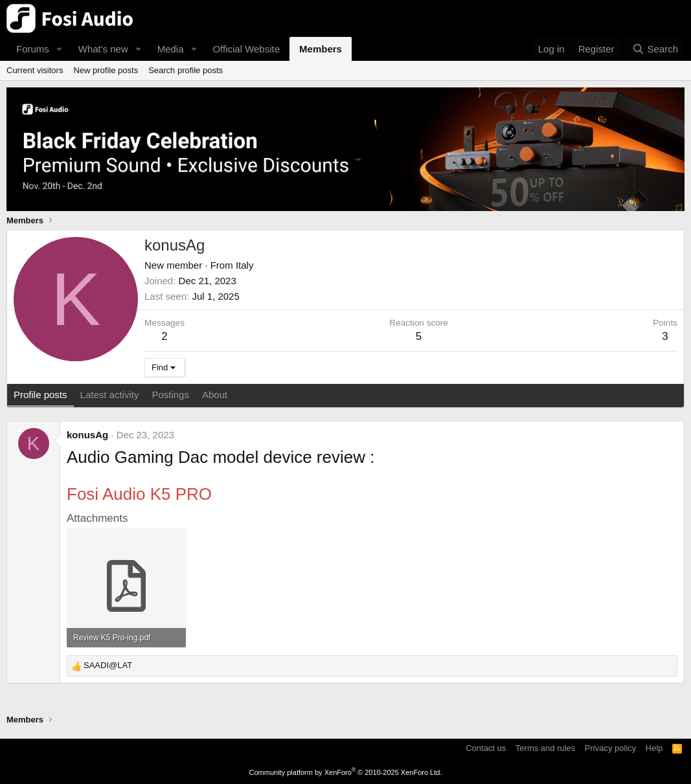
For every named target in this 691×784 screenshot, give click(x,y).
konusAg (87, 435)
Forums (33, 49)
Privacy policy (610, 748)
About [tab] (215, 395)
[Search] (655, 49)
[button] (60, 49)
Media (171, 49)
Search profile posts (186, 70)
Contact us (486, 748)
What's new (103, 49)
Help (654, 748)
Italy (245, 265)
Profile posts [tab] (40, 395)
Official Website (246, 49)
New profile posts (106, 70)
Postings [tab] (170, 395)
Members (321, 49)
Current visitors (35, 70)
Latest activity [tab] (110, 395)
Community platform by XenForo (346, 772)
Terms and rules (545, 748)
